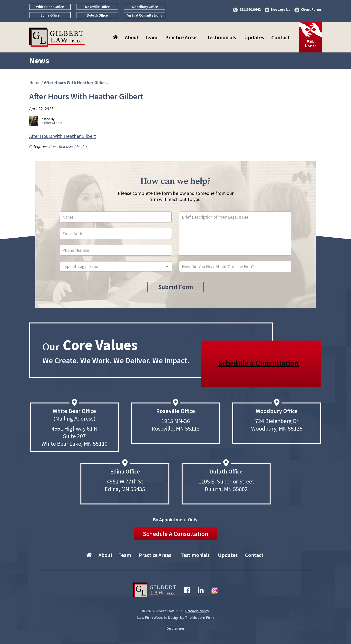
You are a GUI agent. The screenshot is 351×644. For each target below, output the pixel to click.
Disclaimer (175, 628)
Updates (254, 37)
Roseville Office (97, 7)
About (132, 37)
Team (151, 37)
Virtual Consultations (145, 15)
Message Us (281, 9)
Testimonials (221, 37)
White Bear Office (50, 7)
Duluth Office (97, 15)
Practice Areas (181, 37)
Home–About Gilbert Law (116, 37)
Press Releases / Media (68, 147)
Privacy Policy (197, 611)
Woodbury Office (145, 7)
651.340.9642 (250, 9)
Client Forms (311, 9)
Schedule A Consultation (176, 534)
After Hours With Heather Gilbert (63, 136)
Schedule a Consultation (259, 363)
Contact (281, 37)
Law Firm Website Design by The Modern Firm (175, 617)
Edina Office (50, 15)
